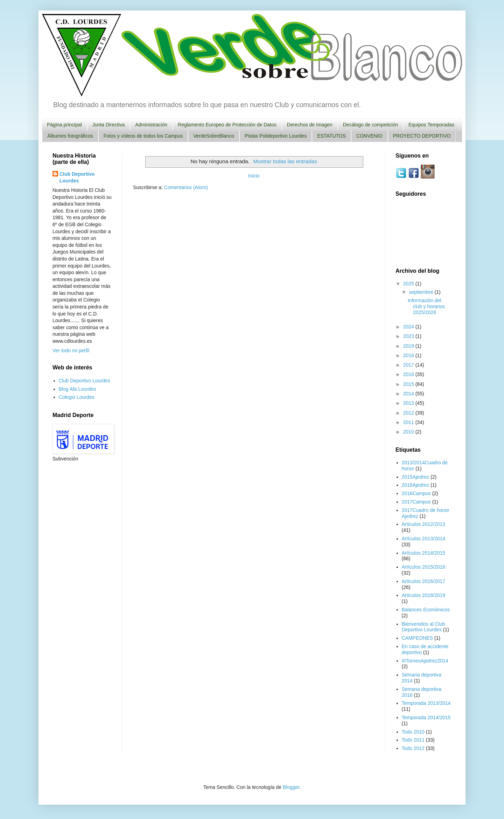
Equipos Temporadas (431, 125)
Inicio (254, 176)
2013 (409, 403)
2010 (409, 432)
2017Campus (416, 502)
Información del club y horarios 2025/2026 (426, 306)
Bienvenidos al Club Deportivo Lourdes (423, 627)
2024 (409, 327)
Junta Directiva (109, 125)
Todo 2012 (413, 748)
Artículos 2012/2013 (424, 524)
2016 (409, 374)
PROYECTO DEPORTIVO (422, 136)
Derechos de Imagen (310, 125)
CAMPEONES (417, 638)
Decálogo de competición (370, 125)
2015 (409, 384)
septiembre (422, 292)
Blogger (291, 787)
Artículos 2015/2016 (424, 567)
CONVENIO (369, 136)
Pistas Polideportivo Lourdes (276, 136)
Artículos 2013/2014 (424, 539)
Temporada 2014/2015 (426, 717)
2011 (409, 422)
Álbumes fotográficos (70, 136)
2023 (409, 336)
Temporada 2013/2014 (426, 703)
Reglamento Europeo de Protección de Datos (227, 125)
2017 (409, 365)
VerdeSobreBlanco (214, 136)
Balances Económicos (426, 610)
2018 (409, 355)
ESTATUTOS (331, 136)
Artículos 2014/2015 (424, 553)
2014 (409, 394)
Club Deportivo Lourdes (77, 178)
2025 (409, 284)
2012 (409, 413)
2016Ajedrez (416, 485)
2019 (409, 346)
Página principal (64, 125)
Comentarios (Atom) (186, 187)
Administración (151, 125)
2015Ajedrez (416, 477)
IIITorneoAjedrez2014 (425, 661)
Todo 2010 (413, 732)
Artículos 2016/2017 (424, 581)
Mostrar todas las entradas (285, 161)
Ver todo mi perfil (71, 350)
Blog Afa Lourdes (78, 389)
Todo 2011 (413, 740)
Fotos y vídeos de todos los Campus (143, 136)
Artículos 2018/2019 (424, 595)
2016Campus (416, 493)
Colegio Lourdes (77, 397)
